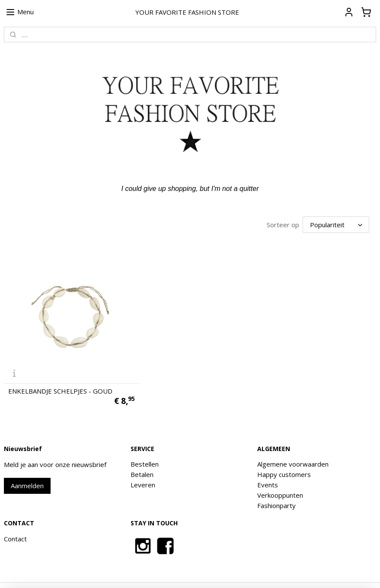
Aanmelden (27, 468)
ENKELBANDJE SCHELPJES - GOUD (60, 373)
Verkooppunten (280, 477)
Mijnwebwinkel (305, 572)
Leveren (143, 467)
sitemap (179, 572)
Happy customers (284, 457)
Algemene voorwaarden (293, 446)
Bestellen (145, 446)
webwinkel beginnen (230, 572)
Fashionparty (276, 488)
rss (197, 572)
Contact (15, 521)
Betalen (142, 457)
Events (268, 467)
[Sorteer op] (336, 224)
